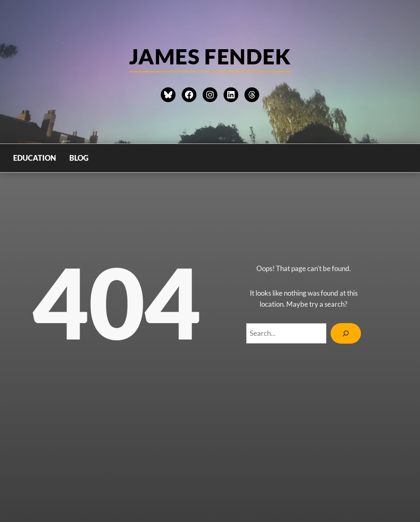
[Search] (346, 334)
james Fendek (210, 56)
